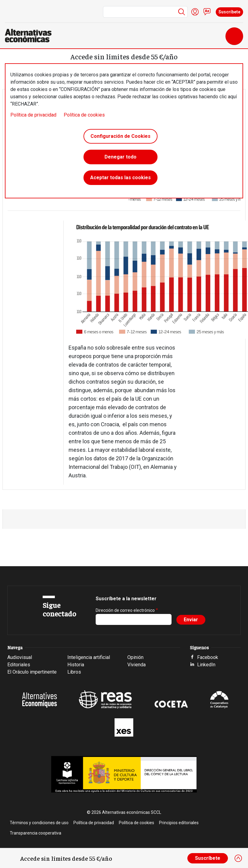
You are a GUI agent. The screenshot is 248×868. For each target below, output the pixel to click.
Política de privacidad (33, 115)
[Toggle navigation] (234, 36)
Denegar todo (120, 157)
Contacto (207, 12)
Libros (74, 672)
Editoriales (19, 665)
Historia (76, 665)
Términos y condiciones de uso (39, 823)
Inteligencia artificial (89, 657)
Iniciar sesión (195, 12)
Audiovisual (20, 657)
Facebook (208, 657)
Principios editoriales (179, 823)
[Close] (238, 858)
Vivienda (136, 665)
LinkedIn (206, 665)
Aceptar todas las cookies (120, 178)
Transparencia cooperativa (35, 833)
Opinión (135, 657)
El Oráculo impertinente (32, 672)
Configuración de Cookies (120, 136)
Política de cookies (84, 115)
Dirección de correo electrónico (125, 610)
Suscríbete (229, 12)
